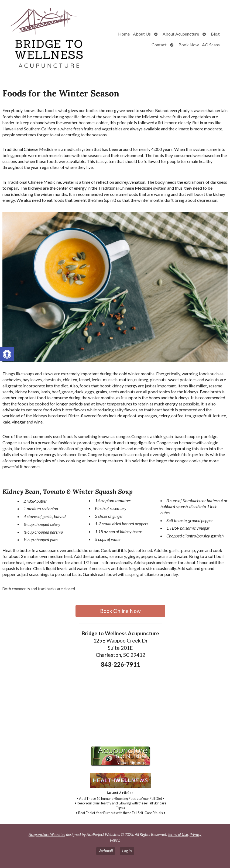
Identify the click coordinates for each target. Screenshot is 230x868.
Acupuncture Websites (47, 834)
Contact (159, 45)
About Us (142, 34)
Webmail (106, 851)
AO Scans (211, 45)
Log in (127, 851)
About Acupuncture (181, 34)
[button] (7, 354)
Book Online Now (120, 611)
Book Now (189, 45)
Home (124, 34)
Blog (215, 34)
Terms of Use (178, 834)
